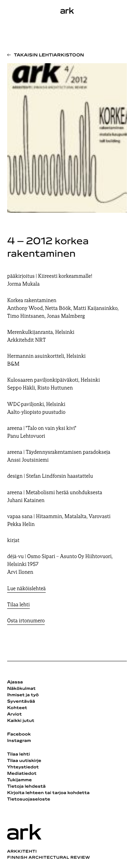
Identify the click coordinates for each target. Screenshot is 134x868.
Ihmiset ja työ (23, 695)
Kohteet (17, 708)
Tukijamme (19, 780)
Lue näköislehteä (26, 589)
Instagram (19, 741)
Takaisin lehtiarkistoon (49, 55)
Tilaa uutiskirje (24, 761)
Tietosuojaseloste (29, 799)
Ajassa (15, 682)
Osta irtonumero (26, 621)
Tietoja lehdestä (26, 787)
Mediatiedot (22, 774)
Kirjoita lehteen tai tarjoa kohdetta (48, 793)
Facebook (19, 734)
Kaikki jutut (21, 721)
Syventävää (21, 702)
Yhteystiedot (23, 767)
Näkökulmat (21, 689)
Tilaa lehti (18, 605)
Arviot (14, 714)
